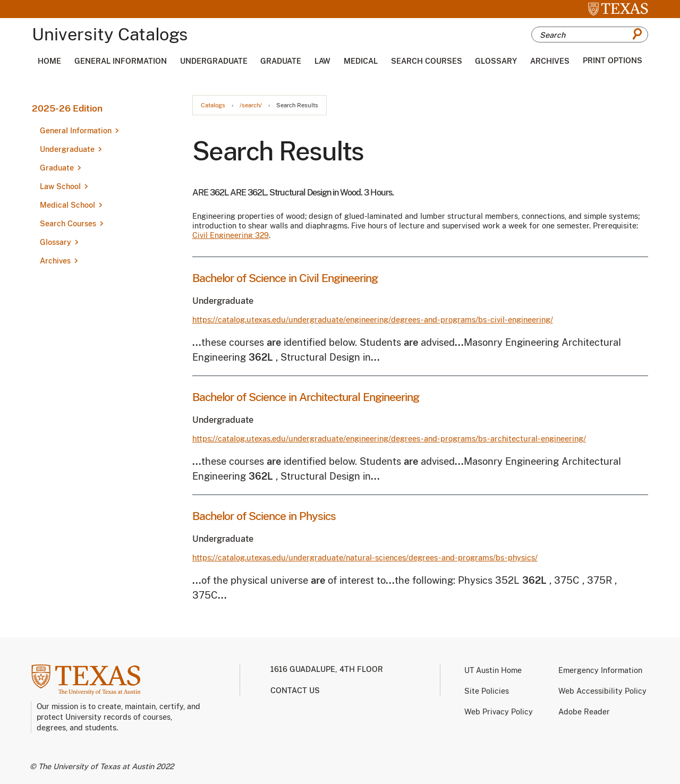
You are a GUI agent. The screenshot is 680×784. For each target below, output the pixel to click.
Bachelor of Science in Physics (264, 516)
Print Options (613, 61)
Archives (550, 61)
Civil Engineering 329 (231, 235)
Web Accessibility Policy (602, 691)
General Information (121, 61)
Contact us (295, 691)
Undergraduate (214, 61)
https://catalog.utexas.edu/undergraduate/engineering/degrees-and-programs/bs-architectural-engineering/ (389, 438)
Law (322, 61)
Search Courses (427, 61)
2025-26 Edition (67, 108)
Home (49, 61)
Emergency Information (600, 670)
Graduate (281, 61)
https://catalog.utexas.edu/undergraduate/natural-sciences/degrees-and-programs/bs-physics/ (365, 557)
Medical (361, 61)
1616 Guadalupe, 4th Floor (327, 669)
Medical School (67, 205)
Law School (60, 186)
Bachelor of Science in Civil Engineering (285, 278)
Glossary (496, 61)
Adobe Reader (584, 712)
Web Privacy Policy (499, 712)
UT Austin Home (493, 670)
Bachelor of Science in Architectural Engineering (306, 397)
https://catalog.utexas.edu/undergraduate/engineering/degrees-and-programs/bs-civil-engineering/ (373, 319)
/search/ (251, 105)
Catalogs (213, 105)
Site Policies (487, 691)
